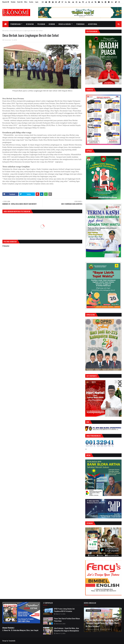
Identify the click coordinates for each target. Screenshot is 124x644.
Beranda (5, 31)
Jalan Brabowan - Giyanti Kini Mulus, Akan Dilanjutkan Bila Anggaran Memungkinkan (66, 629)
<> (86, 449)
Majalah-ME (6, 2)
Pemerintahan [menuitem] (15, 24)
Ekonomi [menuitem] (52, 24)
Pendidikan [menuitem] (80, 24)
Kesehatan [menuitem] (30, 24)
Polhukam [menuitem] (41, 24)
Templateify (12, 641)
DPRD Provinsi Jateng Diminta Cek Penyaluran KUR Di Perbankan (64, 610)
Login (37, 2)
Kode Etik (20, 2)
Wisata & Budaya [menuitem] (65, 24)
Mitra (26, 2)
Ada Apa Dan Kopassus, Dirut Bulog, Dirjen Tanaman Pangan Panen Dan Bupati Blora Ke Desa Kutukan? (102, 623)
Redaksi (13, 2)
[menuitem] (6, 24)
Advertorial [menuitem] (93, 24)
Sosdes (31, 2)
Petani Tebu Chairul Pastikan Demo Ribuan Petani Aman (67, 620)
